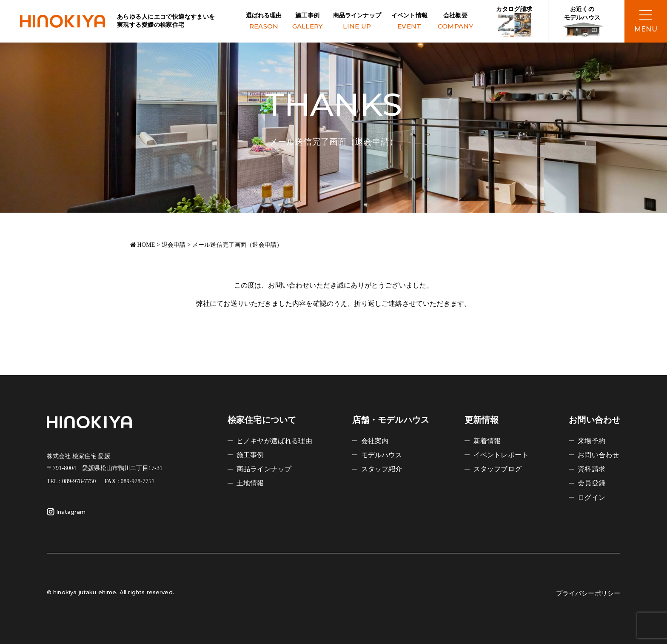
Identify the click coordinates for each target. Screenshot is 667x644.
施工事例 (308, 22)
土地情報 (250, 483)
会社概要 (455, 22)
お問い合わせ (598, 455)
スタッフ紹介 (382, 469)
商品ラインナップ (357, 22)
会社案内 (375, 441)
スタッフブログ (497, 469)
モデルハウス (382, 455)
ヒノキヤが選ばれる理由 (274, 441)
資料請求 (591, 469)
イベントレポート (501, 455)
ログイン (591, 497)
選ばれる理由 (264, 22)
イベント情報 (409, 22)
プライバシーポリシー (588, 593)
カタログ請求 (514, 22)
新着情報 (487, 441)
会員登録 (591, 483)
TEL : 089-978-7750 (71, 481)
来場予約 (591, 441)
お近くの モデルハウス (582, 22)
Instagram (66, 512)
